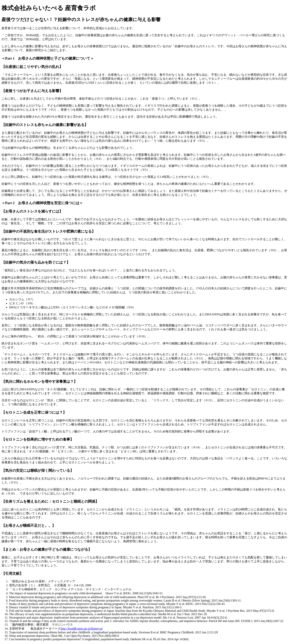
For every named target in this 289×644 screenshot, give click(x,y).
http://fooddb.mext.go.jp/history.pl (82, 629)
